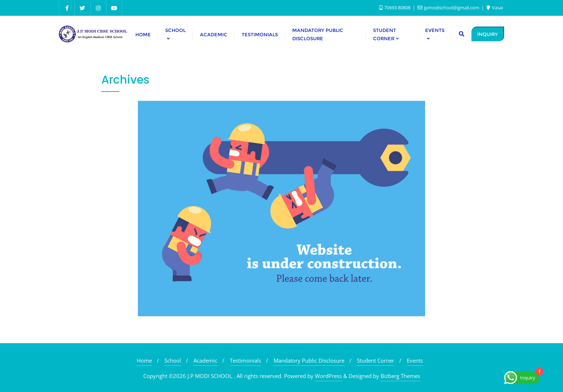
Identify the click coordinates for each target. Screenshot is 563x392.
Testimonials (245, 360)
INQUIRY (487, 34)
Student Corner (376, 360)
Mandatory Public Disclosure (309, 360)
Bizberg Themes (400, 376)
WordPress (328, 376)
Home (144, 360)
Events (415, 360)
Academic (205, 360)
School (173, 360)
